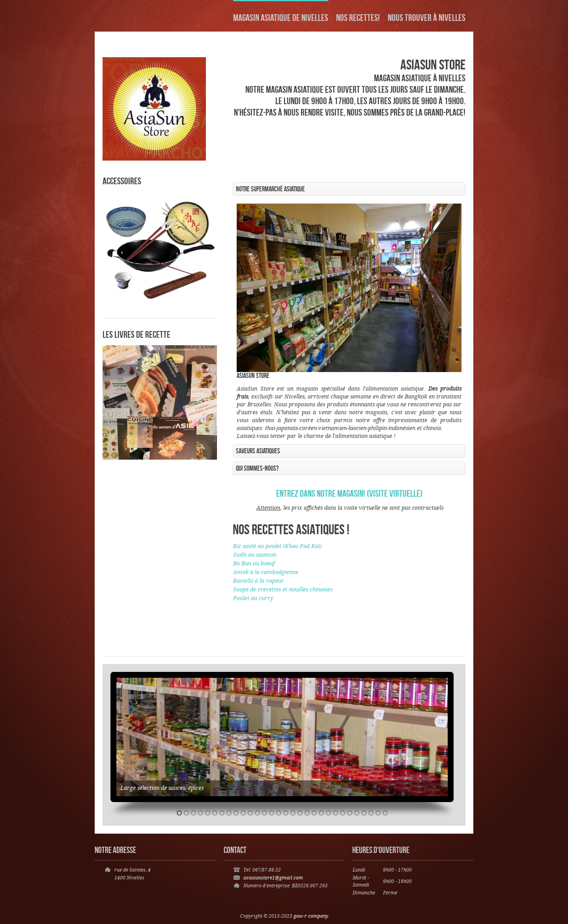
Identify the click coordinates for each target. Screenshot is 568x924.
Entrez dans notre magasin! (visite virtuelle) (349, 493)
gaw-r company (311, 916)
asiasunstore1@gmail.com (273, 878)
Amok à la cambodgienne (266, 572)
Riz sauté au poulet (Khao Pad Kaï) (277, 546)
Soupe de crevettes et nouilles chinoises (283, 590)
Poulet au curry (253, 599)
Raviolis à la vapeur (259, 581)
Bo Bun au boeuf (254, 564)
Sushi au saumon (255, 555)
